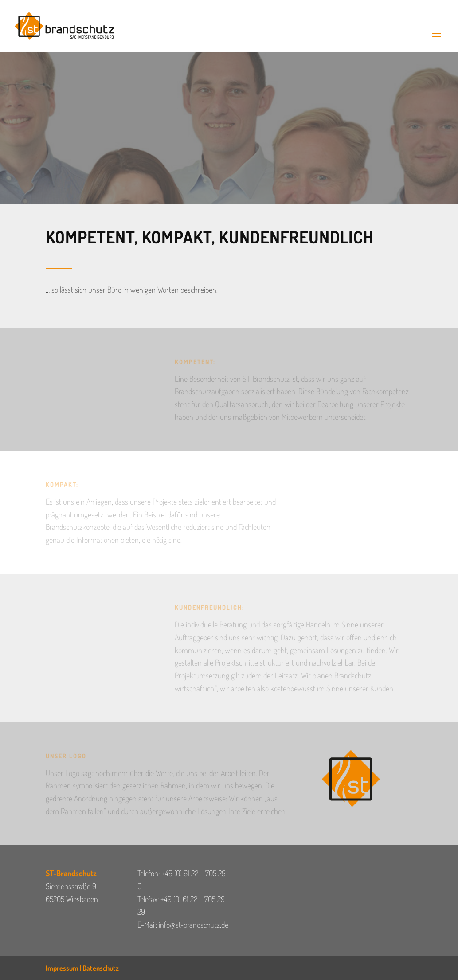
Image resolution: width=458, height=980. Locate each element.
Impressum (62, 968)
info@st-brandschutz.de (194, 925)
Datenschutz (101, 968)
